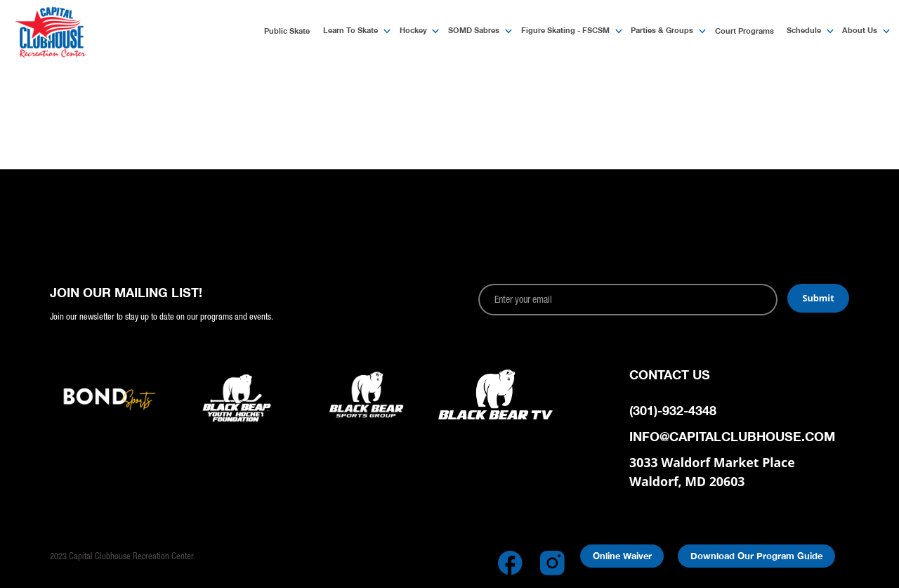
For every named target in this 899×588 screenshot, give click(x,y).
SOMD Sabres (474, 30)
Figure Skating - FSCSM (565, 30)
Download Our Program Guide (756, 556)
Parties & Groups (662, 30)
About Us (860, 30)
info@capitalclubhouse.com (732, 437)
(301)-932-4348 (673, 411)
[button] (352, 31)
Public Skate (287, 31)
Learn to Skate (350, 30)
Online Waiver (622, 556)
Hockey (413, 30)
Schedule (804, 30)
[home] (91, 32)
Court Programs (744, 31)
